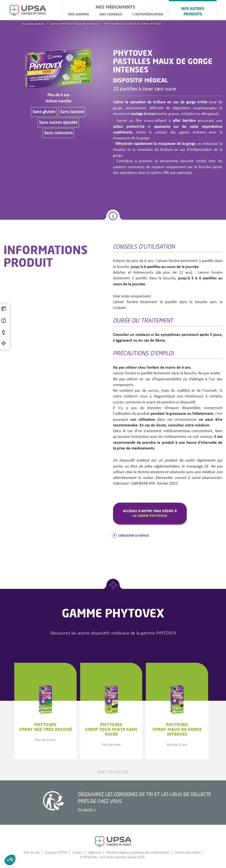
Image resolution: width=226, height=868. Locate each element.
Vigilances (95, 852)
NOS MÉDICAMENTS (115, 7)
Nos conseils (111, 14)
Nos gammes (79, 14)
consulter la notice (131, 535)
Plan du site (32, 852)
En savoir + (87, 810)
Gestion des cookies (188, 852)
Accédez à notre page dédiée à (150, 513)
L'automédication (148, 14)
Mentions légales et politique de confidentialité (138, 852)
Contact (77, 852)
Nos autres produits (193, 11)
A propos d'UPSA (56, 852)
